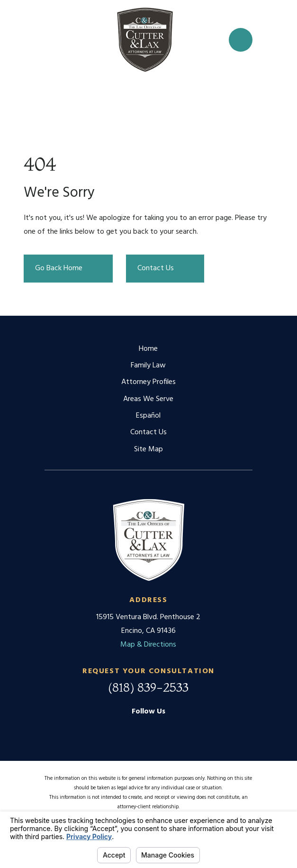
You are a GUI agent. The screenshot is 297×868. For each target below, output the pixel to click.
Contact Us (148, 432)
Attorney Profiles (148, 382)
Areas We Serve (148, 399)
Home (148, 349)
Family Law (148, 365)
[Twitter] (172, 729)
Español (148, 416)
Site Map (148, 449)
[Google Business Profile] (125, 729)
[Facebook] (148, 729)
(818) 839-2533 (148, 687)
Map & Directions (148, 645)
